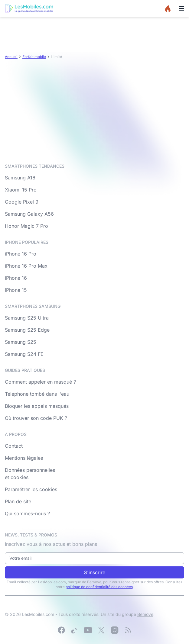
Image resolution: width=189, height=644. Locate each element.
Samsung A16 (20, 178)
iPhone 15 (16, 290)
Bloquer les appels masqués (37, 406)
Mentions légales (24, 458)
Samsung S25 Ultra (27, 318)
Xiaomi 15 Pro (21, 190)
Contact (14, 446)
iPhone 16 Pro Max (26, 266)
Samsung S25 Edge (27, 330)
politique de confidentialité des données (99, 587)
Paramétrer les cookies (31, 489)
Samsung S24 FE (24, 354)
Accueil (11, 57)
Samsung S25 (21, 342)
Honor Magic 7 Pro (26, 226)
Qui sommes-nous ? (27, 514)
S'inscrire (95, 572)
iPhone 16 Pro (21, 254)
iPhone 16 (16, 278)
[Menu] (181, 8)
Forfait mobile (34, 57)
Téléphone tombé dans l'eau (37, 394)
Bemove (145, 614)
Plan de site (18, 501)
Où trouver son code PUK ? (36, 418)
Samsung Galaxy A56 (29, 214)
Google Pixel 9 (22, 202)
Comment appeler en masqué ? (40, 382)
